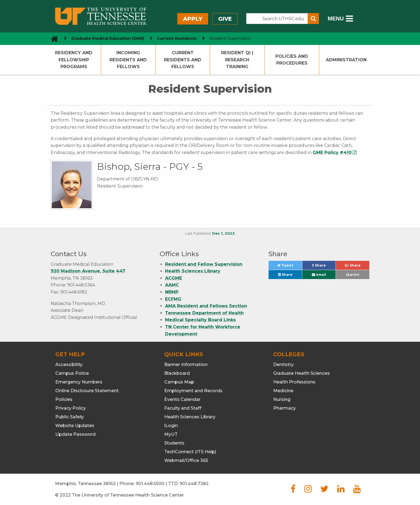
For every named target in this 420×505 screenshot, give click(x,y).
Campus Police (72, 373)
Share (324, 267)
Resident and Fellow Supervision (204, 264)
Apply (193, 19)
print (353, 275)
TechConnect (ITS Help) (190, 452)
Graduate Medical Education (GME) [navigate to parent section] (108, 38)
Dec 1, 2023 (223, 233)
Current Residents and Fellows (183, 60)
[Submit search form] (313, 19)
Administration (346, 60)
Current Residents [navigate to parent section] (177, 38)
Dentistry (283, 365)
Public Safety (70, 417)
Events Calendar (182, 399)
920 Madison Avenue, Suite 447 (88, 271)
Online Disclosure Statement (87, 391)
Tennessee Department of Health (204, 313)
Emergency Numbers (79, 382)
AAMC (172, 285)
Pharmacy (284, 408)
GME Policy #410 (332, 152)
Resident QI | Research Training (237, 60)
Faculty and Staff (183, 408)
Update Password (75, 434)
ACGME (174, 278)
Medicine (283, 391)
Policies (64, 399)
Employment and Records (193, 391)
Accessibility (69, 365)
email (319, 275)
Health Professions (294, 382)
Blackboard (177, 373)
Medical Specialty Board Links (200, 320)
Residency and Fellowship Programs (74, 60)
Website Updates (75, 426)
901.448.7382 (194, 484)
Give (225, 19)
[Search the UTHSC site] (277, 19)
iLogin (171, 426)
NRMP (172, 292)
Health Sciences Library (193, 271)
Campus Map (179, 382)
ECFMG (173, 299)
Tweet (290, 267)
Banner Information (186, 365)
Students (174, 443)
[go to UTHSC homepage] (52, 39)
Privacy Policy (71, 408)
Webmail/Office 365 (186, 460)
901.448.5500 (150, 484)
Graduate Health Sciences (302, 373)
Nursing (282, 399)
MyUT (171, 434)
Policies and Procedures (292, 60)
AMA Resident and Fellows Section (206, 306)
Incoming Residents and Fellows (128, 60)
